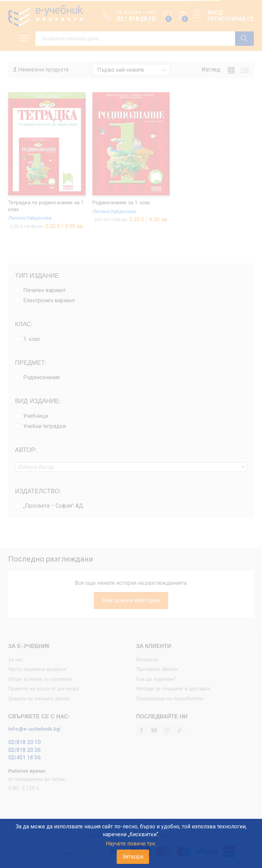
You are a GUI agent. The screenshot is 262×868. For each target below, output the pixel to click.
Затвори (133, 857)
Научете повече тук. (131, 844)
